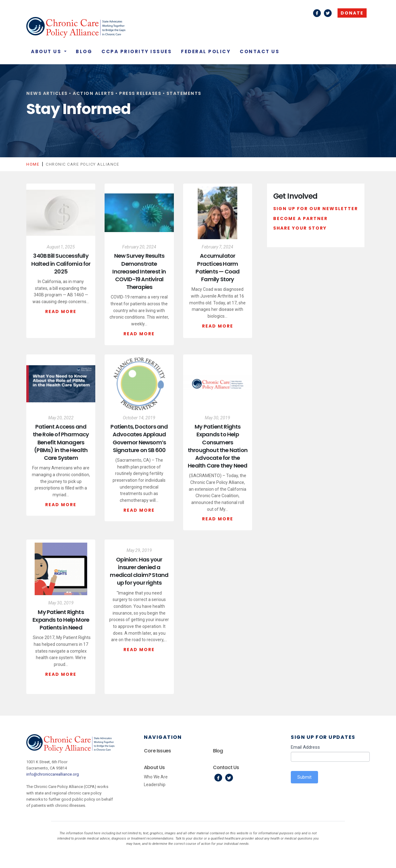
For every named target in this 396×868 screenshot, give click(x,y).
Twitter (328, 13)
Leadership (155, 785)
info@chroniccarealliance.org (53, 774)
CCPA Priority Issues (137, 51)
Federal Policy (206, 51)
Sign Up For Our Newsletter (316, 209)
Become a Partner (300, 218)
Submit (304, 777)
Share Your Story (300, 228)
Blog (84, 51)
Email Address (305, 747)
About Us (47, 51)
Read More (61, 311)
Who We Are (156, 777)
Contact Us (260, 51)
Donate (352, 13)
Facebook (317, 13)
